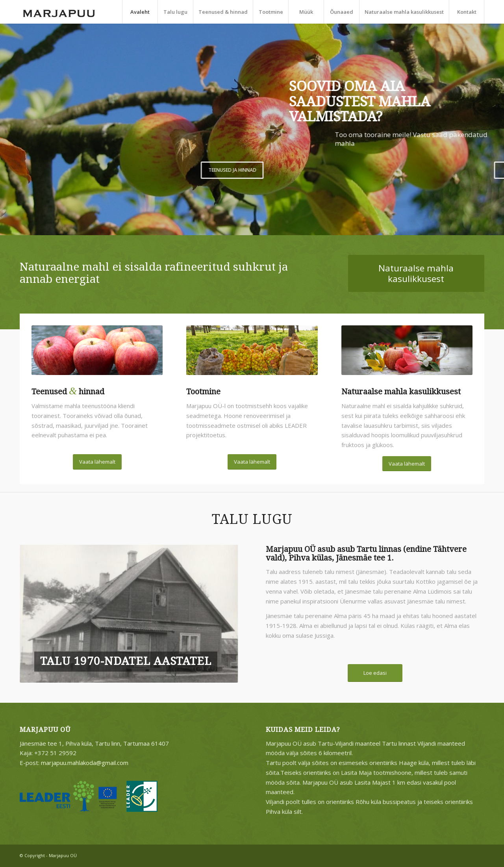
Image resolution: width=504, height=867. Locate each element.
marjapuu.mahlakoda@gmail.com (85, 763)
